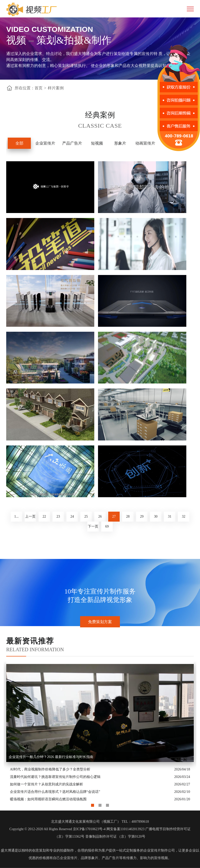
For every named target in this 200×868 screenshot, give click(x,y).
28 (128, 516)
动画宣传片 (145, 143)
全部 (19, 143)
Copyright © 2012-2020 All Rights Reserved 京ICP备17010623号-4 (57, 829)
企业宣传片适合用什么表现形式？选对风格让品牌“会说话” (55, 792)
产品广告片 (72, 143)
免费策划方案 (100, 622)
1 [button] (93, 804)
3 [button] (107, 804)
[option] (100, 732)
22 (44, 516)
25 (86, 516)
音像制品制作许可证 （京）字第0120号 (115, 837)
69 (107, 526)
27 (114, 516)
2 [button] (100, 804)
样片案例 (56, 88)
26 (100, 516)
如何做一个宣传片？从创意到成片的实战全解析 (47, 784)
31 (170, 516)
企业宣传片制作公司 (159, 850)
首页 (39, 88)
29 (142, 516)
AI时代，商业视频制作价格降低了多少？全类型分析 (50, 769)
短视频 (97, 143)
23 (58, 516)
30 (156, 516)
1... (16, 516)
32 (184, 516)
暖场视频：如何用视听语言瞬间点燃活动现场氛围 (48, 799)
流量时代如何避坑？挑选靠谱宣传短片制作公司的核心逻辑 (55, 777)
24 (72, 516)
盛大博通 (8, 850)
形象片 (120, 143)
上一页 (30, 516)
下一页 (93, 526)
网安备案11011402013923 (125, 829)
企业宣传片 (45, 143)
